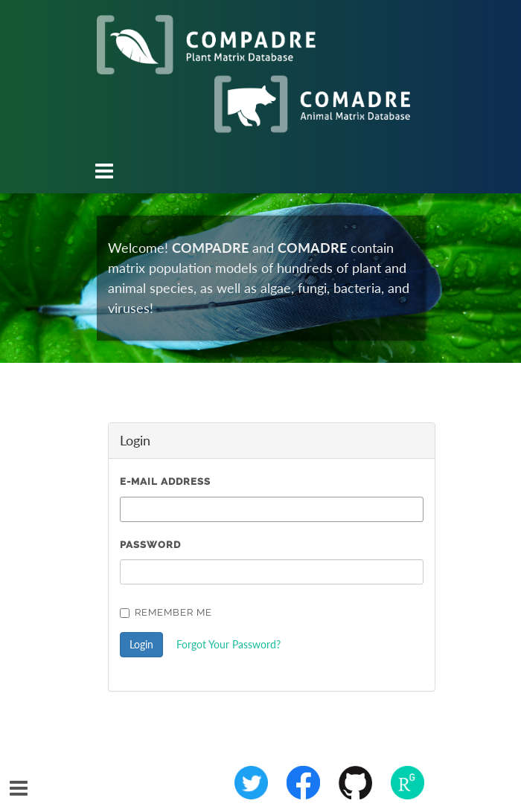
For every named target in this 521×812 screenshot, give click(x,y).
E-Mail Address (165, 481)
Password (150, 545)
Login (141, 644)
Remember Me (166, 612)
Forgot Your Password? (228, 644)
